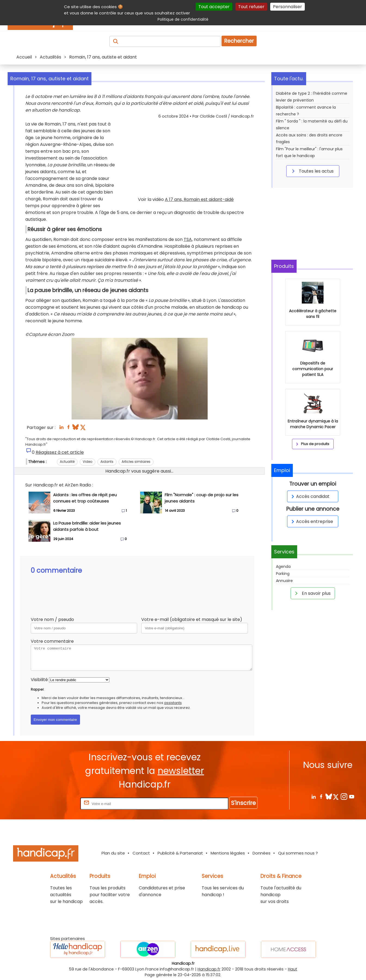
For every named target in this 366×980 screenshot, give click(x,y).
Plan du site (113, 853)
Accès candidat (310, 496)
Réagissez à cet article (60, 452)
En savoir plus (312, 593)
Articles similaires (136, 462)
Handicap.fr (209, 969)
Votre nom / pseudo (52, 619)
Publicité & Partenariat (180, 853)
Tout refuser (251, 7)
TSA (188, 239)
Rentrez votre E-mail (57, 803)
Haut (293, 969)
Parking (283, 574)
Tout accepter (214, 7)
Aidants (107, 462)
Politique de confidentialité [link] (183, 19)
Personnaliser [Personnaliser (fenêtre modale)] (287, 7)
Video (87, 462)
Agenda (283, 566)
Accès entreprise (311, 521)
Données (262, 853)
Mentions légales (228, 853)
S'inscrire (243, 803)
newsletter (181, 771)
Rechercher (239, 41)
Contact (141, 853)
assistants (173, 703)
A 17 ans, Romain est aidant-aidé (199, 199)
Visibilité (39, 680)
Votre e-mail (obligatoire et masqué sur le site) (192, 619)
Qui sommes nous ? (298, 853)
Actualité (67, 462)
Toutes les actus (312, 171)
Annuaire (284, 581)
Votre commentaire (52, 641)
